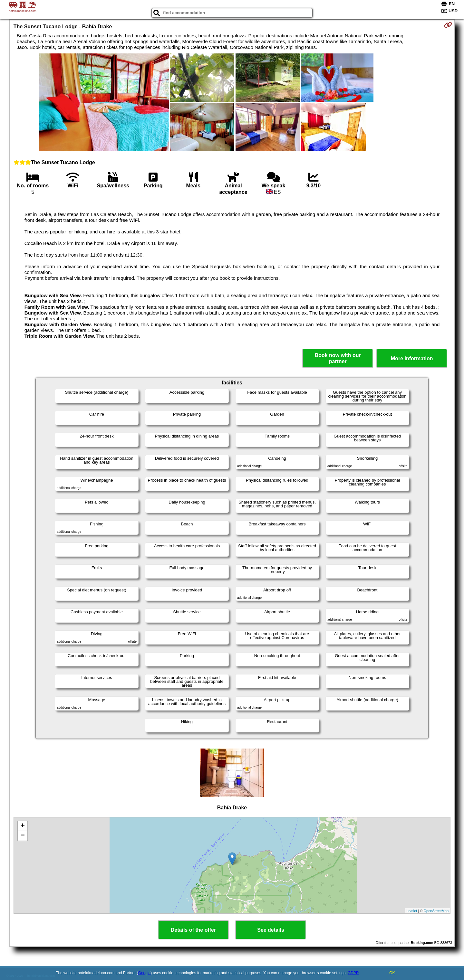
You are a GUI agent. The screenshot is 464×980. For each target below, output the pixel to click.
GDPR (353, 973)
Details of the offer (193, 930)
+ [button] (23, 826)
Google (145, 973)
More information (412, 358)
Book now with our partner (338, 358)
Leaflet (412, 911)
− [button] (23, 836)
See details (271, 930)
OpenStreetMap (436, 911)
